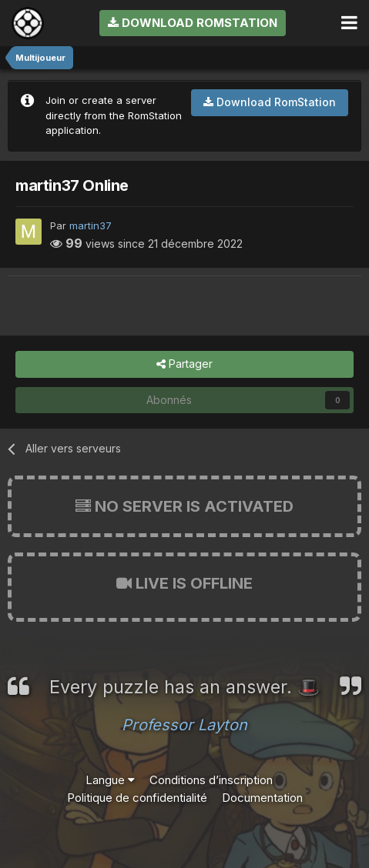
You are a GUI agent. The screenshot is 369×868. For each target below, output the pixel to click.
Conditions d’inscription (211, 780)
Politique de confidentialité (137, 798)
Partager (184, 364)
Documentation (262, 798)
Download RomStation (193, 23)
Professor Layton (184, 725)
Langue (110, 780)
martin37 (91, 225)
